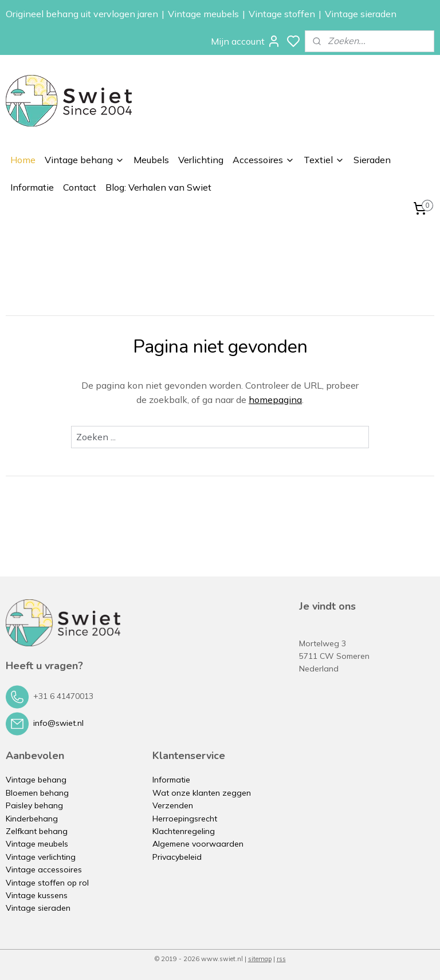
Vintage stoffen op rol (47, 883)
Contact (80, 187)
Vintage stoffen (282, 14)
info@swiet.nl (58, 723)
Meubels (151, 160)
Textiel (324, 160)
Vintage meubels (203, 14)
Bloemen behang (37, 793)
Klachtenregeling (184, 831)
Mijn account (246, 41)
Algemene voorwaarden (198, 844)
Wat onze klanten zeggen (202, 793)
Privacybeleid (177, 857)
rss (281, 959)
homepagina (275, 400)
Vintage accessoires (44, 870)
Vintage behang (85, 160)
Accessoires (264, 160)
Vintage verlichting (41, 857)
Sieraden (372, 160)
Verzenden (173, 805)
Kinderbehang (32, 819)
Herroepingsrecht (185, 819)
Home (23, 160)
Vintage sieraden (361, 14)
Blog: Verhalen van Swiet (158, 187)
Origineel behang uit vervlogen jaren (82, 14)
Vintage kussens (37, 895)
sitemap (260, 959)
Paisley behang (34, 805)
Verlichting (201, 160)
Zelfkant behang (37, 831)
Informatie (32, 187)
